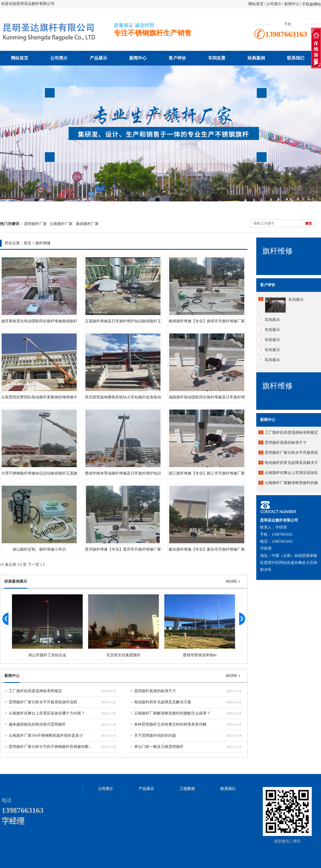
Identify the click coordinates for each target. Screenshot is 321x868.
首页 (27, 243)
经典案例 (256, 58)
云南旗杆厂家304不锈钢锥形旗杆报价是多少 (46, 736)
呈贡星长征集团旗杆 (124, 655)
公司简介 (274, 4)
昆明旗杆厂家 (35, 224)
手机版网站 (311, 4)
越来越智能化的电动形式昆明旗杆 (37, 724)
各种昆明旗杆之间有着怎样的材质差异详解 (170, 724)
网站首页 (256, 4)
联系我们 (296, 58)
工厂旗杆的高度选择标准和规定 (35, 691)
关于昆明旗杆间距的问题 (155, 736)
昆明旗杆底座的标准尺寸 (155, 691)
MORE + (233, 581)
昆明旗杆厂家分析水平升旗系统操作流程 (43, 702)
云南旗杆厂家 (61, 224)
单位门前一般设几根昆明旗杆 (159, 747)
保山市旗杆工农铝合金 (47, 655)
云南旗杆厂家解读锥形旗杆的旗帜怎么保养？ (172, 713)
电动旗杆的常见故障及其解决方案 (163, 702)
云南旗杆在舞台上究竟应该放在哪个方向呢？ (47, 713)
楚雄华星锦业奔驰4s (200, 655)
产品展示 (98, 58)
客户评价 (177, 58)
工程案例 (187, 789)
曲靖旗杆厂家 (87, 224)
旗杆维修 (43, 243)
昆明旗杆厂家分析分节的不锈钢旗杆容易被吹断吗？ (53, 747)
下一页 (33, 565)
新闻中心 (292, 4)
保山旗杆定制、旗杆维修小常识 (39, 549)
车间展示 (296, 300)
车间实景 (217, 58)
